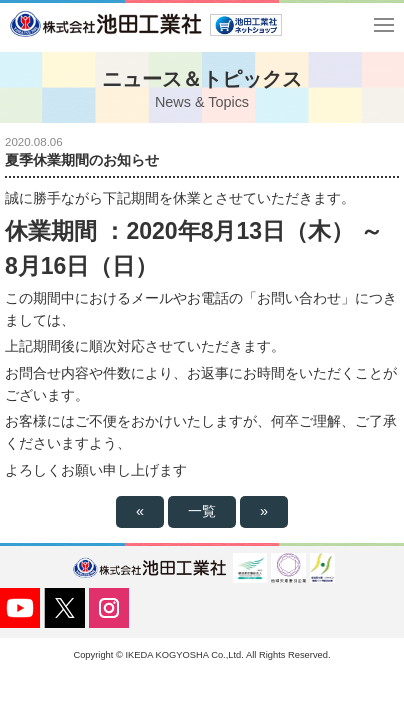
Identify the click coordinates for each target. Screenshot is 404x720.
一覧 (202, 511)
